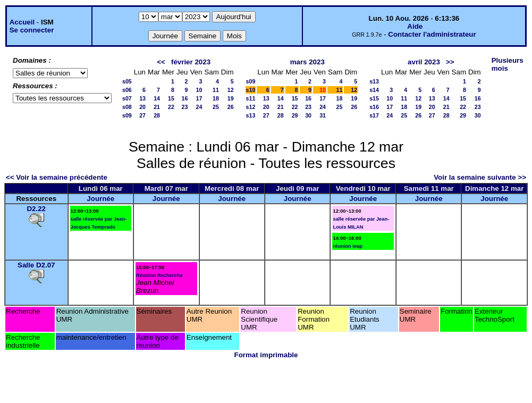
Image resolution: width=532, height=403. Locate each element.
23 (185, 107)
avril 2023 (424, 62)
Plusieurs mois (508, 64)
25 (216, 107)
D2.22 (36, 209)
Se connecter (32, 30)
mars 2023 (307, 62)
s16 (374, 107)
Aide (415, 26)
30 (308, 115)
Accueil (22, 22)
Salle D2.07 (36, 265)
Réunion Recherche (159, 275)
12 (231, 90)
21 (157, 107)
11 (216, 90)
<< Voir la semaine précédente (57, 177)
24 (199, 107)
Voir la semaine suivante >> (480, 177)
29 (295, 115)
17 (199, 98)
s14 (374, 90)
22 (171, 107)
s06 (127, 90)
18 (216, 98)
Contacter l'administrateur (432, 34)
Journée (100, 199)
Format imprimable (266, 355)
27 (142, 115)
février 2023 (191, 62)
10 (199, 90)
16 (185, 98)
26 (231, 107)
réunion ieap (347, 246)
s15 (374, 98)
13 (142, 98)
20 (142, 107)
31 (323, 115)
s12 (251, 107)
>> (450, 62)
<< (161, 62)
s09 (127, 115)
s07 (127, 98)
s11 (251, 98)
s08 (127, 107)
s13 (251, 115)
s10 (251, 90)
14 (157, 98)
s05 (127, 81)
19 (231, 98)
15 (171, 98)
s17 (374, 115)
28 (157, 115)
